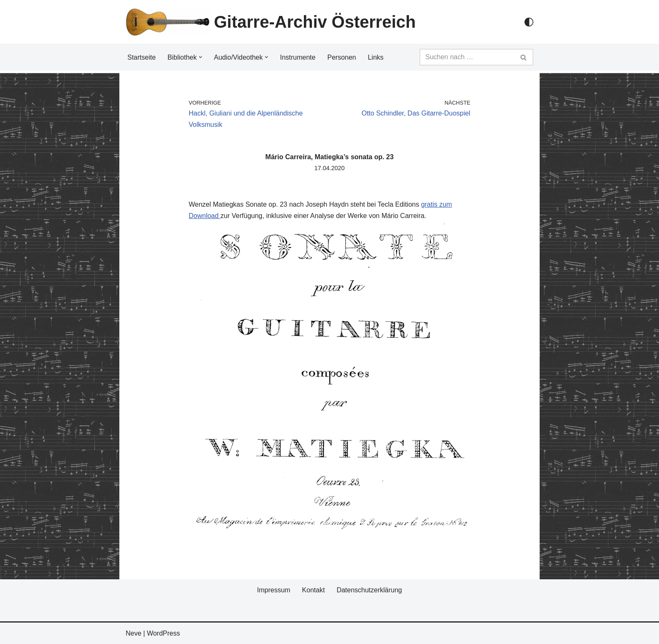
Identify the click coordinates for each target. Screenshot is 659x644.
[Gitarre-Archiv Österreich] (271, 22)
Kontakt (314, 590)
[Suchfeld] (467, 57)
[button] (200, 57)
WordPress (163, 633)
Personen (342, 57)
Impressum (273, 590)
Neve (133, 633)
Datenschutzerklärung (369, 590)
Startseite (142, 57)
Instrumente (298, 57)
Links (376, 57)
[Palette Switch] (529, 22)
